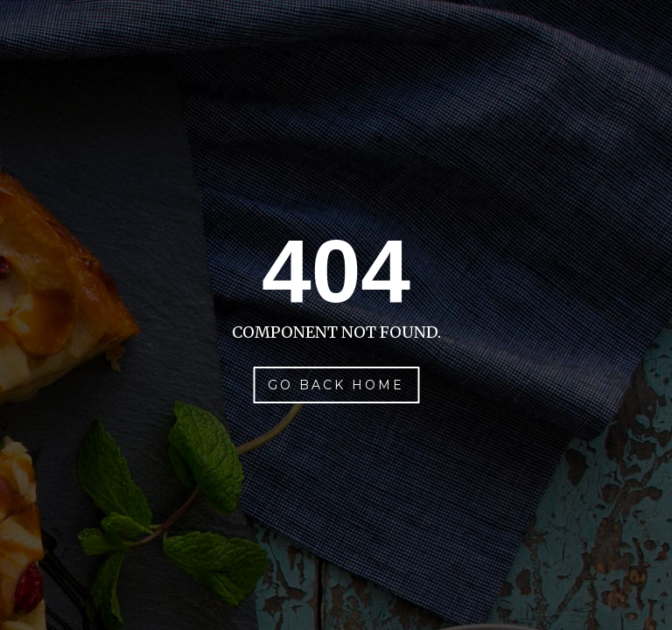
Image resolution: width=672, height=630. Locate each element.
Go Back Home (336, 385)
